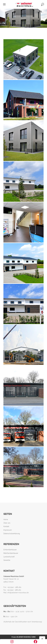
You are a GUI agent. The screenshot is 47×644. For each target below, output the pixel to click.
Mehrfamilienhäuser (11, 553)
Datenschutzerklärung (12, 534)
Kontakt (6, 526)
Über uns (7, 523)
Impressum (8, 530)
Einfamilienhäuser (10, 550)
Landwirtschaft (9, 557)
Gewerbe (7, 560)
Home (6, 519)
